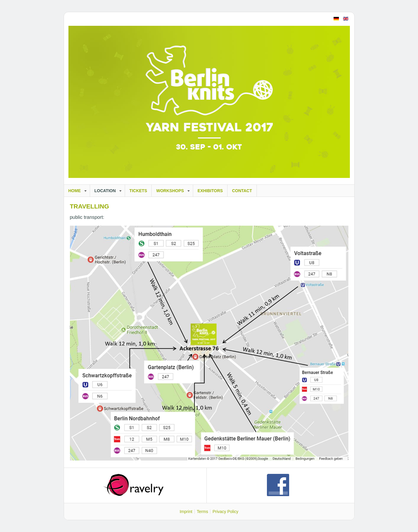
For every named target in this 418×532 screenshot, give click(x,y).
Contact (242, 191)
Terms (202, 512)
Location (105, 191)
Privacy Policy (225, 512)
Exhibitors (210, 191)
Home (75, 191)
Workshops (170, 191)
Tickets (138, 191)
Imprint (186, 512)
